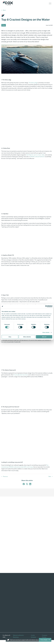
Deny (10, 337)
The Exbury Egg (33, 87)
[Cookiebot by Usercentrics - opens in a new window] (46, 306)
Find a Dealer (44, 640)
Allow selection (27, 337)
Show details (46, 332)
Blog (4, 29)
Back (4, 10)
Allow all (44, 337)
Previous (5, 480)
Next (50, 480)
